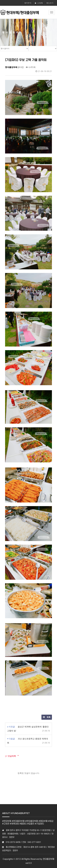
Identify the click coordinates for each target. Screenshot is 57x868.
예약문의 (28, 3)
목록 (47, 717)
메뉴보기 (50, 3)
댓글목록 (10, 756)
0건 (21, 67)
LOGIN (39, 3)
